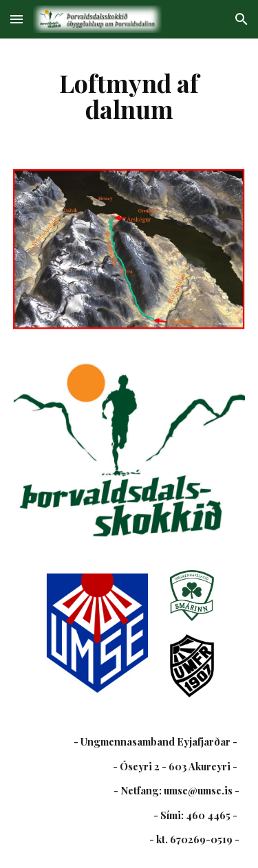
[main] (129, 96)
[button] (17, 19)
